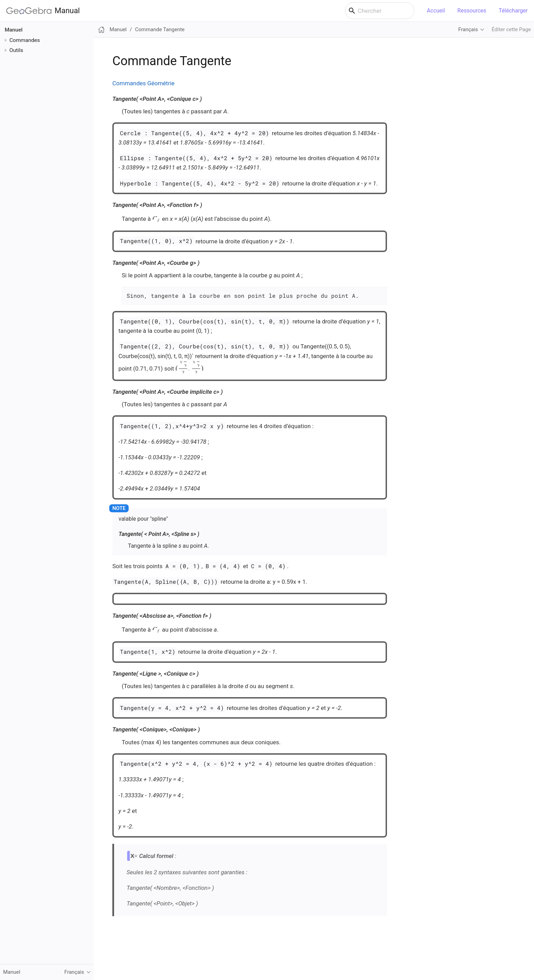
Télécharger (513, 11)
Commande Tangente (160, 29)
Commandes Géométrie (143, 83)
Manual (43, 11)
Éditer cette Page (511, 29)
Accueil (436, 11)
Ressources (472, 11)
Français (468, 29)
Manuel (14, 30)
